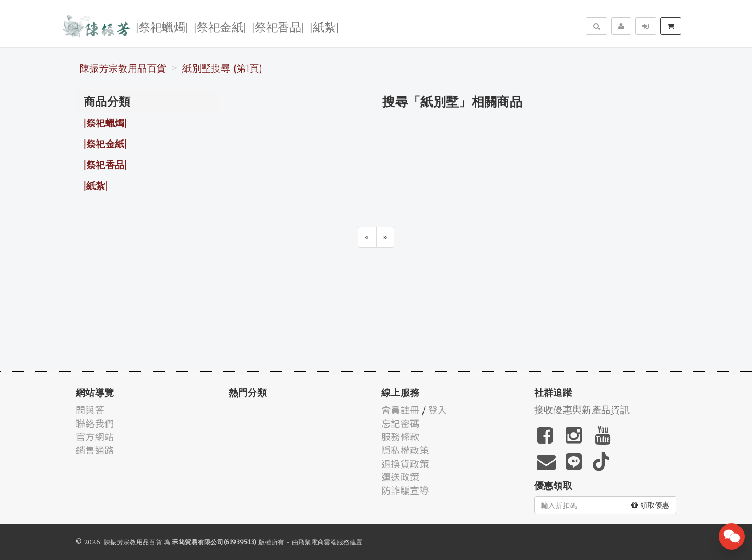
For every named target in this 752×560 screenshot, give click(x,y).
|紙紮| (324, 26)
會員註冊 (400, 410)
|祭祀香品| (278, 26)
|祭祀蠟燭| (162, 26)
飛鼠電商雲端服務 (324, 542)
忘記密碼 (400, 423)
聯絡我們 (95, 423)
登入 (438, 410)
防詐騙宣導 (405, 490)
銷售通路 (95, 450)
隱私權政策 (405, 450)
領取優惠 (650, 505)
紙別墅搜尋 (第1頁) (222, 68)
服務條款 (400, 436)
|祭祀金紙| (220, 26)
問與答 (90, 410)
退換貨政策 (405, 463)
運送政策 (400, 476)
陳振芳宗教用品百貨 (123, 68)
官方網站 (95, 436)
